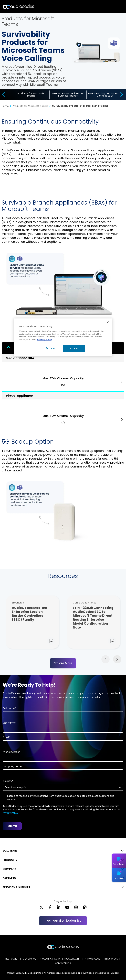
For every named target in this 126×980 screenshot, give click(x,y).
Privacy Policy (10, 813)
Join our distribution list (64, 921)
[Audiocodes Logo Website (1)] (18, 7)
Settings (50, 348)
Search (109, 7)
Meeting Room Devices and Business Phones (68, 95)
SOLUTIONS (10, 851)
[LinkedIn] (59, 908)
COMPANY (9, 869)
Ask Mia (119, 878)
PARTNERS (9, 878)
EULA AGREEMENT (73, 959)
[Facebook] (50, 908)
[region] (63, 337)
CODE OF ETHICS (63, 963)
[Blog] (85, 908)
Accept (74, 348)
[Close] (108, 322)
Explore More (63, 663)
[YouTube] (67, 908)
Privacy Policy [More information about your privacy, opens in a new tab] (44, 340)
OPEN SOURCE (29, 959)
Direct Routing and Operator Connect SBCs (105, 95)
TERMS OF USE (111, 959)
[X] (41, 908)
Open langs (115, 7)
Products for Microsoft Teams (31, 95)
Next (122, 382)
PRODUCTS (10, 860)
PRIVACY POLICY (92, 959)
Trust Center (11, 959)
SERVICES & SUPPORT (16, 887)
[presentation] (3, 94)
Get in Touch (119, 864)
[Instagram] (76, 908)
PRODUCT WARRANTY (50, 959)
